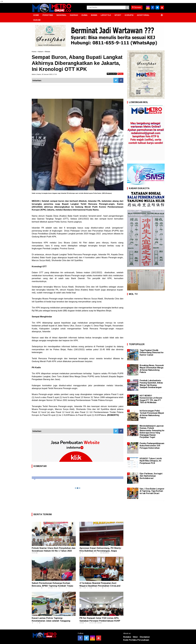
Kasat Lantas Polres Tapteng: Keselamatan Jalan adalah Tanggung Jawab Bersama (51, 621)
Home (34, 52)
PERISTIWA (48, 15)
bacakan (112, 74)
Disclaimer (145, 637)
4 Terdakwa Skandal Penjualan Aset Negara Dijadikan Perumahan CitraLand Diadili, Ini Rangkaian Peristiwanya (100, 586)
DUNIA (84, 15)
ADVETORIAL (143, 15)
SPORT (118, 15)
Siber (135, 637)
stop (120, 74)
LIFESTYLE (106, 15)
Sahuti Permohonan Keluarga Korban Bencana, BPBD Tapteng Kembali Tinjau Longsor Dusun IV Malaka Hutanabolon (52, 586)
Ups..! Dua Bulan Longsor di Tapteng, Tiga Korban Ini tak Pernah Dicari (152, 491)
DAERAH (74, 15)
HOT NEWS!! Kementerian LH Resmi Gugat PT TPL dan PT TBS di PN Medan (151, 399)
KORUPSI (129, 15)
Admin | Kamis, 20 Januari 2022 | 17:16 (44, 74)
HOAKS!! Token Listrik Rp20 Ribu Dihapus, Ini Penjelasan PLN (151, 461)
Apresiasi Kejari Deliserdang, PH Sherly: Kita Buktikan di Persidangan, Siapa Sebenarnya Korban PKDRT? (100, 551)
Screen (137, 7)
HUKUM (37, 20)
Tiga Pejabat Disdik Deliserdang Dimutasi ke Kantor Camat (152, 352)
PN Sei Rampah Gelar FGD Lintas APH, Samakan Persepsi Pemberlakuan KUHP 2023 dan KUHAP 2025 (100, 621)
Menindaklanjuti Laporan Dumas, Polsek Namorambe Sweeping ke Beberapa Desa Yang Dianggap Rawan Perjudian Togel (152, 432)
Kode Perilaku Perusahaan (136, 640)
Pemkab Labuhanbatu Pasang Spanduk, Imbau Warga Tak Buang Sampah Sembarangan (151, 384)
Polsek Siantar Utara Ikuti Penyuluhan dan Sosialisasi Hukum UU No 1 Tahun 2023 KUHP (54, 551)
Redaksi (127, 637)
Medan (48, 52)
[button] (162, 14)
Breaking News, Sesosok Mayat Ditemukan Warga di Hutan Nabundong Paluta (152, 369)
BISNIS (94, 15)
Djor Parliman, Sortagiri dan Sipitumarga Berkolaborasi (151, 476)
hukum (41, 52)
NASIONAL (61, 15)
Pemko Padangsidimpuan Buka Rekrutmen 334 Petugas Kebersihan (152, 446)
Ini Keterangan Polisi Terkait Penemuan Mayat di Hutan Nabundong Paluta (152, 414)
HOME (36, 15)
